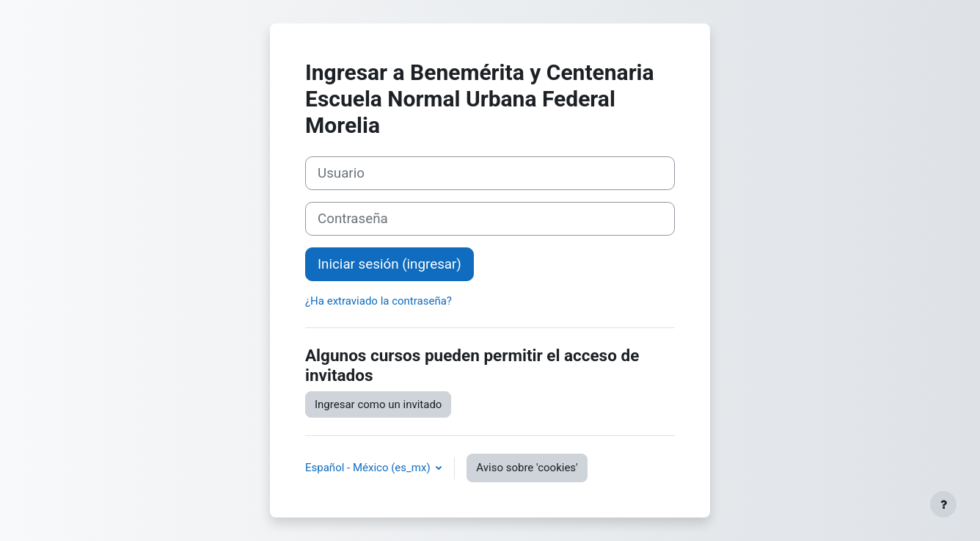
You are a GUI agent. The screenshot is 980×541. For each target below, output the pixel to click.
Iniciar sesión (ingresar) (390, 264)
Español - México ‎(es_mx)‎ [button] (369, 468)
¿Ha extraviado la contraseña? (379, 301)
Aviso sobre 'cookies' (527, 468)
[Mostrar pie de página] (943, 504)
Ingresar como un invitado (378, 404)
